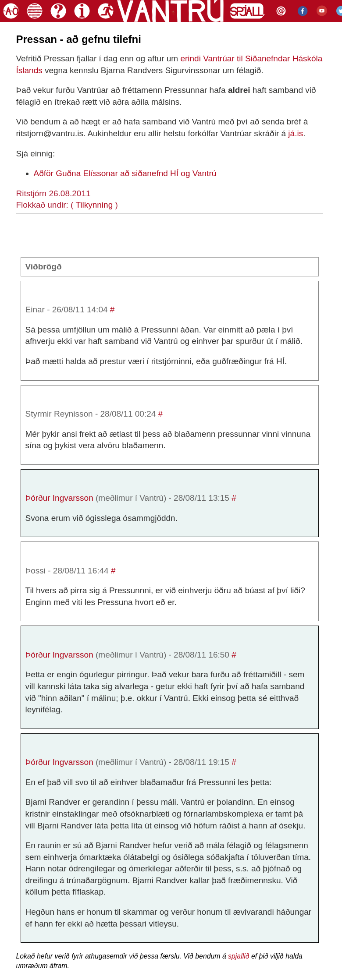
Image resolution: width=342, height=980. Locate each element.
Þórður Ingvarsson (59, 498)
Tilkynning (94, 205)
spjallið (239, 956)
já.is (296, 133)
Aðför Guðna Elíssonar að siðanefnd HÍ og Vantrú (125, 173)
